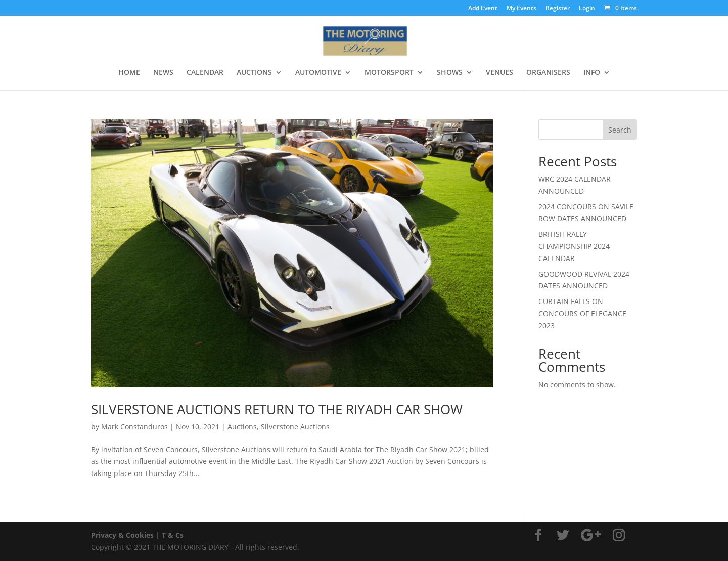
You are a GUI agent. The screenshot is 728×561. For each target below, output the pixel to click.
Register (558, 9)
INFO (592, 73)
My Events (521, 9)
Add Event (483, 9)
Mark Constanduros (134, 427)
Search (620, 130)
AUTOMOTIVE (318, 73)
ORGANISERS (548, 73)
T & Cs (173, 535)
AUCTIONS (254, 73)
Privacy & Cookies (122, 535)
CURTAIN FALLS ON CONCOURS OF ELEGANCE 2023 (582, 313)
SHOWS (450, 73)
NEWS (163, 73)
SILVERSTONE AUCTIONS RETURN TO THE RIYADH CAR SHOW (277, 409)
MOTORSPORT (389, 73)
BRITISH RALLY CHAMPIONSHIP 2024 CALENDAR (574, 246)
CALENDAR (205, 73)
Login (587, 9)
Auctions (242, 427)
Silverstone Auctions (295, 427)
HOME (129, 73)
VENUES (499, 73)
